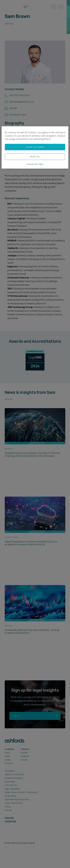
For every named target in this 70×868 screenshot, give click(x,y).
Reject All (35, 157)
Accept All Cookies (35, 147)
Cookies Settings (35, 164)
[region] (35, 147)
